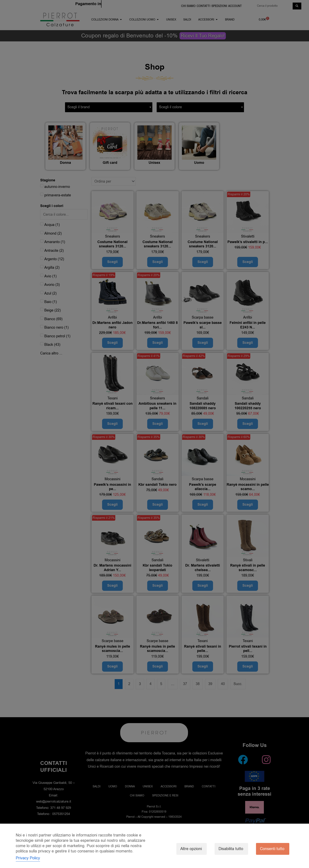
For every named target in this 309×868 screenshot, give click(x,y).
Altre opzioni (191, 849)
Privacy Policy (28, 858)
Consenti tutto (272, 849)
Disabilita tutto (231, 849)
